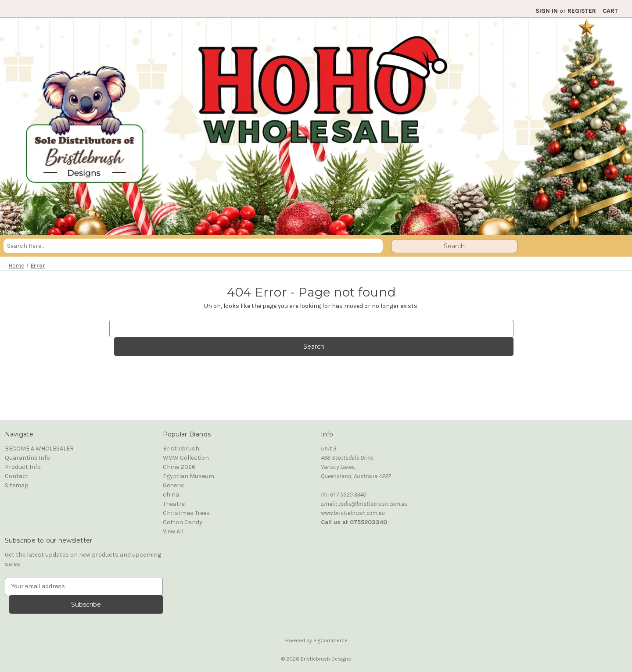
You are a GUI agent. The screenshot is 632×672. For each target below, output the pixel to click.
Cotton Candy (183, 522)
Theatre (174, 504)
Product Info (23, 467)
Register (582, 11)
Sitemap (17, 485)
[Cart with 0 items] (610, 11)
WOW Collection (186, 458)
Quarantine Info (27, 458)
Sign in (547, 11)
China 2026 (179, 467)
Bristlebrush (181, 449)
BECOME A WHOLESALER (39, 449)
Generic (174, 485)
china (171, 495)
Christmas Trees (186, 513)
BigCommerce (330, 640)
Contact (17, 476)
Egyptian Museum (189, 476)
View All (173, 531)
